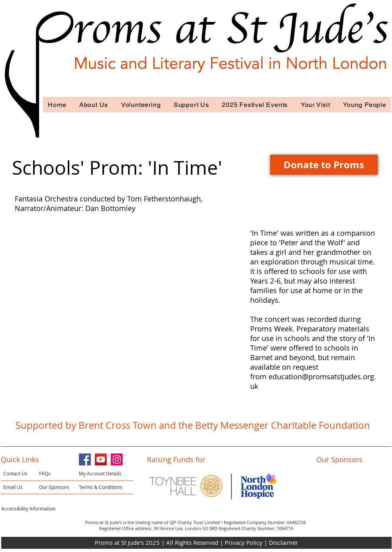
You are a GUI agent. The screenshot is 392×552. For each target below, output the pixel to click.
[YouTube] (101, 459)
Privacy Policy (244, 542)
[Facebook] (85, 459)
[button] (94, 105)
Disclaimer (283, 542)
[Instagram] (117, 459)
